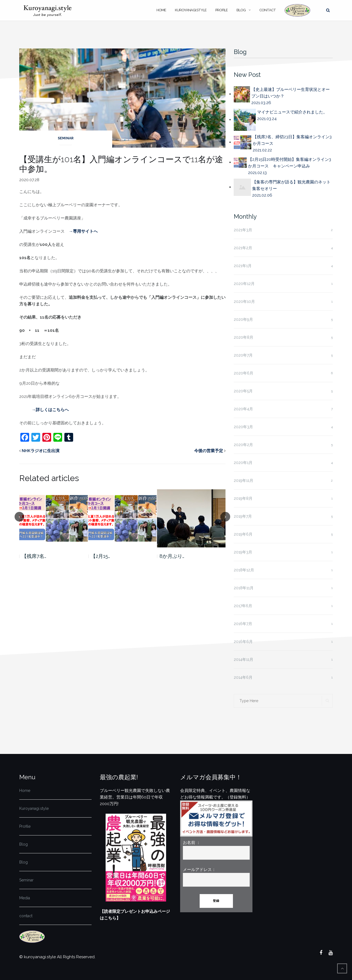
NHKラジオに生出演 (41, 451)
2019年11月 (244, 481)
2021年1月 (243, 266)
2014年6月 (243, 677)
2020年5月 (243, 391)
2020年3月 (243, 427)
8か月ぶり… (172, 556)
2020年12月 (244, 284)
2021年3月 (243, 230)
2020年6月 (244, 373)
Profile (222, 10)
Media (25, 898)
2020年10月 (244, 302)
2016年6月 (243, 642)
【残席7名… (34, 556)
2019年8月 (243, 498)
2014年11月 (244, 659)
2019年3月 (243, 552)
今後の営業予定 (209, 451)
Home (161, 10)
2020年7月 (243, 355)
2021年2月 (243, 248)
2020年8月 (244, 337)
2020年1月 (243, 463)
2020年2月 (243, 445)
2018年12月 (244, 570)
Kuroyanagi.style (191, 10)
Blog (241, 10)
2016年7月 (243, 624)
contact (268, 10)
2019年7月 (243, 516)
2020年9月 (243, 319)
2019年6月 (243, 534)
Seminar (66, 138)
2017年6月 (243, 606)
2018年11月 (244, 588)
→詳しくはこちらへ (50, 410)
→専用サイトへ (83, 231)
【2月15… (100, 556)
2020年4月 (243, 409)
